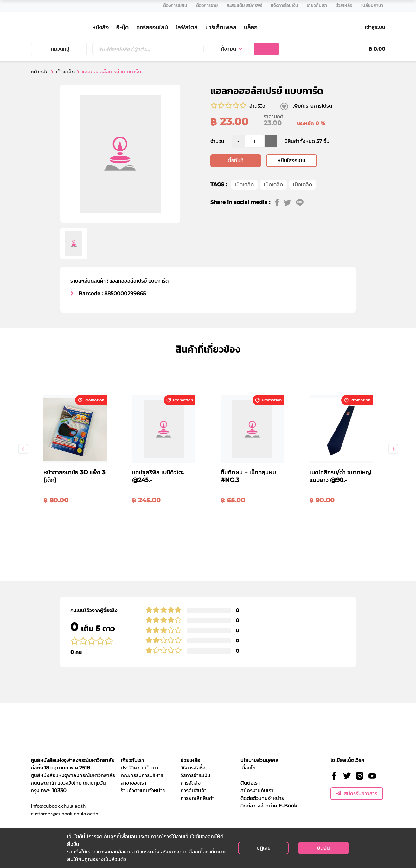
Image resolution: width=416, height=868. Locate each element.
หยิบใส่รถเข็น (291, 190)
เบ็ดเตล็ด (65, 72)
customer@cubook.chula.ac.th (64, 814)
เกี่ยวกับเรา (132, 760)
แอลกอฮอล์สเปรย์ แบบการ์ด (111, 72)
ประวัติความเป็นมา (139, 768)
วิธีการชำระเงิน (195, 775)
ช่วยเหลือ (190, 760)
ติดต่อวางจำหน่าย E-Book (269, 806)
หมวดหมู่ (59, 49)
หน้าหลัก (40, 72)
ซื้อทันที (236, 190)
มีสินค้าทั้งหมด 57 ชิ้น (307, 171)
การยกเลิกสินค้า (198, 798)
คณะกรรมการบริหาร (142, 775)
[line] (302, 232)
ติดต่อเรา (250, 783)
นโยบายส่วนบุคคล (259, 760)
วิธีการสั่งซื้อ (193, 768)
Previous (23, 449)
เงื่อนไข (248, 768)
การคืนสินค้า (194, 791)
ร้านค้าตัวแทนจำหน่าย (143, 791)
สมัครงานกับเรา (257, 791)
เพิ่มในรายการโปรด (312, 106)
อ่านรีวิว (257, 106)
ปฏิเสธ (263, 848)
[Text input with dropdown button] (148, 49)
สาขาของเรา (133, 783)
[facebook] (279, 232)
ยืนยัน (323, 848)
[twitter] (290, 232)
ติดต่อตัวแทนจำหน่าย (262, 798)
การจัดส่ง (191, 783)
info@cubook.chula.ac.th (58, 806)
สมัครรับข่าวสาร (357, 793)
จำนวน (217, 171)
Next (393, 449)
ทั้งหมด (228, 49)
